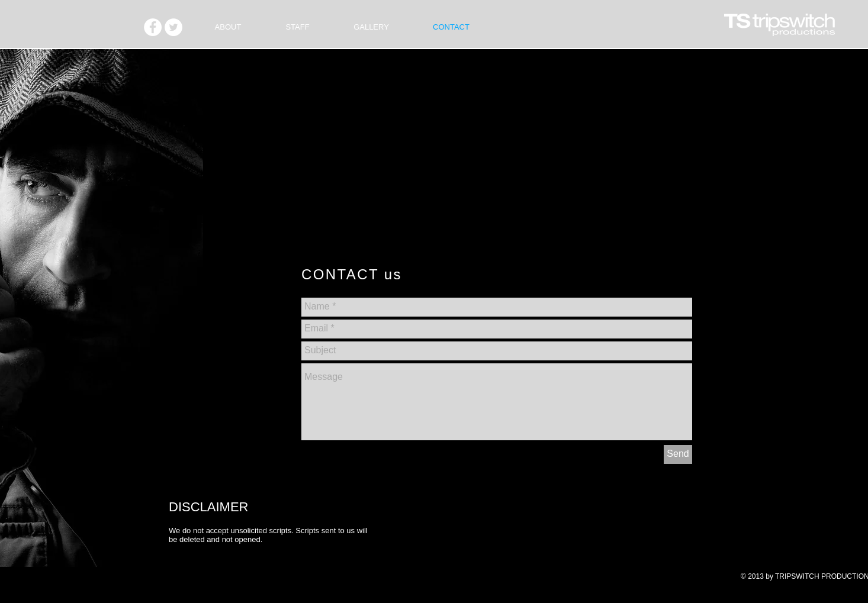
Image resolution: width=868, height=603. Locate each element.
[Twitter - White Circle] (173, 27)
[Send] (678, 454)
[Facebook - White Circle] (153, 27)
